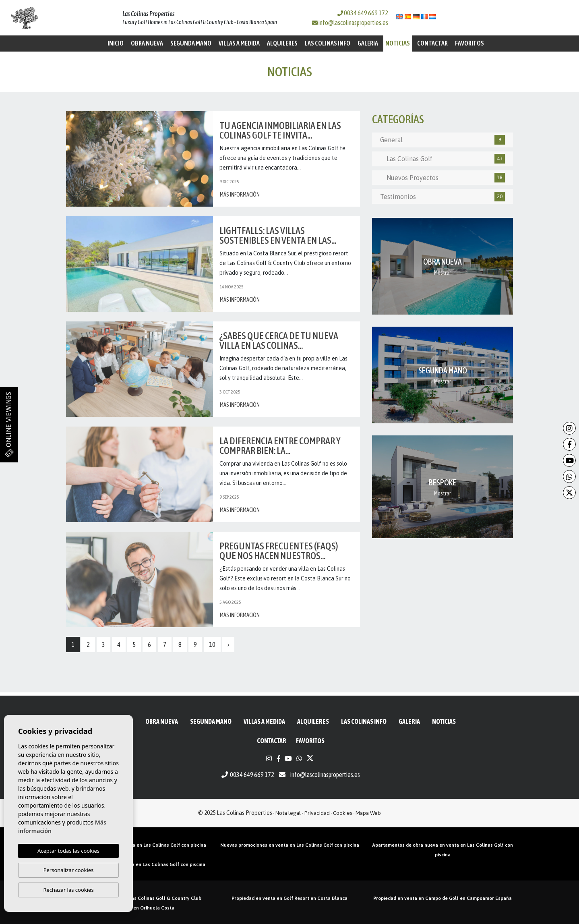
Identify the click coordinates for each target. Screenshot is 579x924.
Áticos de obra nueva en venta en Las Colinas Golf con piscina (136, 845)
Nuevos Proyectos (443, 178)
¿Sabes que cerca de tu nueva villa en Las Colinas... (279, 341)
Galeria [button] (368, 43)
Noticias (398, 43)
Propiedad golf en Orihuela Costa (136, 908)
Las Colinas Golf (443, 159)
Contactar (432, 43)
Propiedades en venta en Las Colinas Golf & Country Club (136, 898)
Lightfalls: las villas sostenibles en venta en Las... (278, 235)
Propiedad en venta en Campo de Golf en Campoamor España (443, 898)
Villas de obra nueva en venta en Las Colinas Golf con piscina (136, 864)
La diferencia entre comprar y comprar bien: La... (280, 446)
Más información (240, 195)
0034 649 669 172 (363, 13)
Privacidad (317, 813)
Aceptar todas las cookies (68, 851)
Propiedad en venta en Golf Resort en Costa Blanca (289, 898)
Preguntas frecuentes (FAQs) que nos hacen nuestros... (279, 551)
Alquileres (282, 43)
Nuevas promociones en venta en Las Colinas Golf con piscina (290, 845)
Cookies (343, 813)
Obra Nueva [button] (147, 43)
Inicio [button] (116, 43)
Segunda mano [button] (191, 43)
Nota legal (288, 813)
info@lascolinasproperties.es (353, 23)
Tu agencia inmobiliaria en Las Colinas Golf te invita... (280, 130)
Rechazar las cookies (68, 890)
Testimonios (443, 197)
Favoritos (469, 43)
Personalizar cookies (69, 870)
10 (212, 644)
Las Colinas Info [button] (328, 43)
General (443, 140)
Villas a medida (239, 43)
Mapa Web (368, 813)
